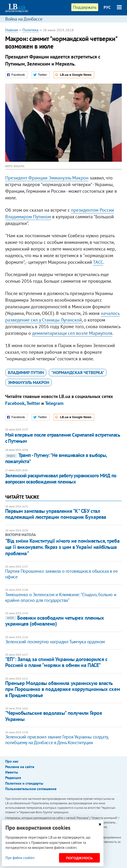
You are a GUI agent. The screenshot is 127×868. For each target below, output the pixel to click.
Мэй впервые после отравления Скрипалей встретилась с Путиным (63, 438)
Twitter (33, 403)
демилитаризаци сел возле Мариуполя (72, 333)
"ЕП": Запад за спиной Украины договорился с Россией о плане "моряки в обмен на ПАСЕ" (56, 662)
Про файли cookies (20, 858)
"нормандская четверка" (78, 373)
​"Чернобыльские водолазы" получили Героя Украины (54, 716)
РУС (107, 7)
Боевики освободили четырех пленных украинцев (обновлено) (55, 621)
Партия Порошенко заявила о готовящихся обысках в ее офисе (61, 574)
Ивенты (12, 772)
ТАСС (98, 262)
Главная (12, 30)
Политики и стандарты (24, 783)
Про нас (12, 761)
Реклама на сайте (20, 767)
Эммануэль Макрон (29, 383)
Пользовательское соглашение (31, 789)
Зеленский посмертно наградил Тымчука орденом (55, 642)
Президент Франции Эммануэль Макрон (47, 178)
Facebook (15, 403)
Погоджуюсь (79, 858)
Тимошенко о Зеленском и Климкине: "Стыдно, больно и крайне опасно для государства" (61, 597)
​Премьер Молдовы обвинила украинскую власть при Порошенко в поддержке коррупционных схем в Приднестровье (63, 689)
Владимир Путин (26, 373)
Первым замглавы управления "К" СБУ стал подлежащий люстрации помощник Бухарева (56, 514)
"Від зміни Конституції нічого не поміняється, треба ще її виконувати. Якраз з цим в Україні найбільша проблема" (62, 547)
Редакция (13, 778)
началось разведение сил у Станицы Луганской (62, 317)
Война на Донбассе (24, 19)
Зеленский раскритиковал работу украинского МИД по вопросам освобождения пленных (61, 479)
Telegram (54, 403)
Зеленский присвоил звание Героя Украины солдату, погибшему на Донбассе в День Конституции (57, 740)
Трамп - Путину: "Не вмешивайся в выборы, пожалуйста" (56, 458)
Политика (30, 30)
